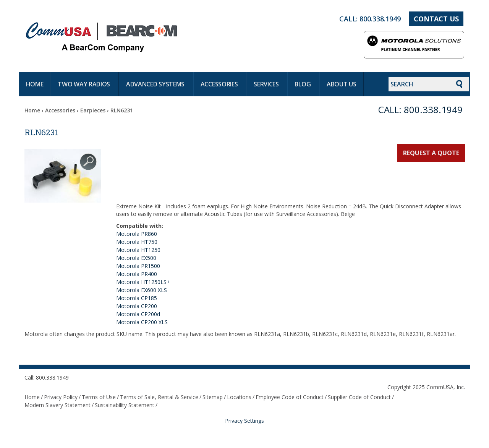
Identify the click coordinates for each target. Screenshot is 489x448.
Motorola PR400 (137, 274)
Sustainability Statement (125, 405)
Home (35, 84)
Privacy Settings (244, 421)
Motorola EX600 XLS (142, 290)
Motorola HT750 (137, 242)
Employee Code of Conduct (290, 397)
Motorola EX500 (136, 258)
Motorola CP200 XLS (142, 322)
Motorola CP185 (137, 298)
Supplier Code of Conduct (359, 397)
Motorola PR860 (137, 234)
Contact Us (436, 19)
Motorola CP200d (138, 314)
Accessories (220, 84)
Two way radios (85, 84)
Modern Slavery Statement (57, 405)
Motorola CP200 (137, 306)
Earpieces (93, 110)
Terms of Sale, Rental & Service (159, 397)
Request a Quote (431, 153)
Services (267, 84)
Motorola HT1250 (138, 250)
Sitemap (213, 397)
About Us (342, 84)
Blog (303, 84)
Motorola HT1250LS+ (143, 282)
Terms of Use (99, 397)
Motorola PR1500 (138, 266)
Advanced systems (156, 84)
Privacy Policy (61, 397)
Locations (239, 397)
